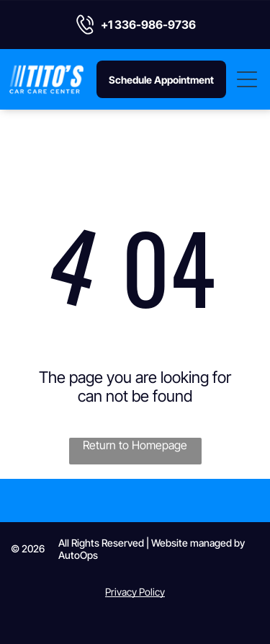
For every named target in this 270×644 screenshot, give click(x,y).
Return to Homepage (135, 445)
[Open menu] (248, 79)
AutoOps (78, 555)
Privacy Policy (135, 592)
